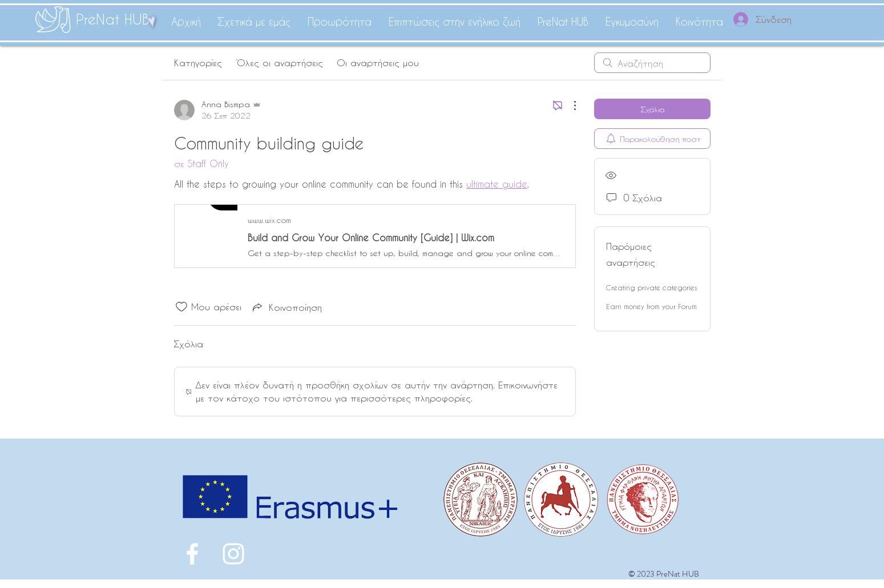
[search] (652, 63)
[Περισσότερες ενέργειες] (569, 106)
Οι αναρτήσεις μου (378, 62)
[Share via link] (286, 307)
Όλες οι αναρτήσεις (279, 62)
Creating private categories (651, 287)
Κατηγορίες (198, 62)
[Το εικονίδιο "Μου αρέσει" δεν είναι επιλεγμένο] (181, 307)
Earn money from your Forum (651, 306)
